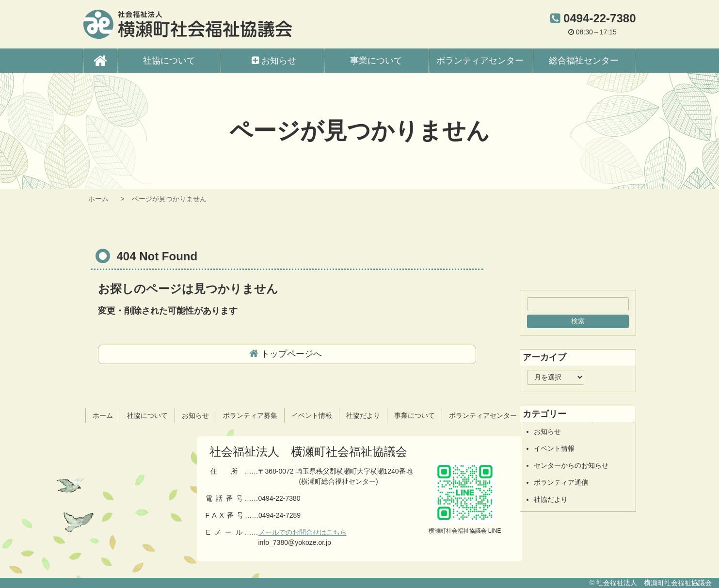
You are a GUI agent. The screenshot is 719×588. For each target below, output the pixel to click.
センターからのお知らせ (571, 465)
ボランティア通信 (561, 482)
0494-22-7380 (279, 498)
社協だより (551, 499)
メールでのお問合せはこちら (303, 532)
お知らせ (547, 431)
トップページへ (291, 354)
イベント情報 (554, 448)
